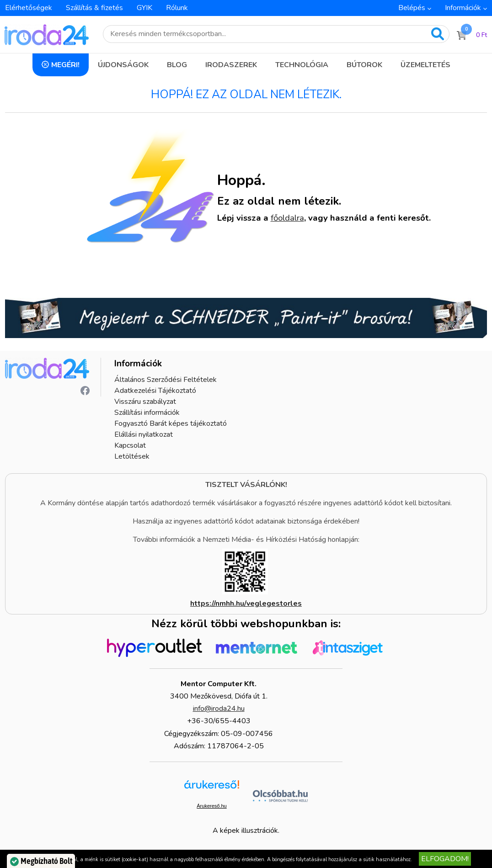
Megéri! (65, 65)
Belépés (412, 8)
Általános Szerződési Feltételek (166, 380)
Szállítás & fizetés (94, 8)
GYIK (144, 8)
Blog (177, 65)
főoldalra (287, 218)
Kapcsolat (130, 445)
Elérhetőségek (29, 8)
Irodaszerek (231, 65)
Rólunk (177, 8)
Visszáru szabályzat (145, 402)
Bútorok (364, 65)
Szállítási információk (147, 413)
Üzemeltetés (425, 65)
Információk (463, 8)
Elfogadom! (445, 859)
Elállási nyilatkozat (144, 434)
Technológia (302, 65)
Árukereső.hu (211, 806)
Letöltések (132, 456)
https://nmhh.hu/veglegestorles (246, 603)
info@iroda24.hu (219, 709)
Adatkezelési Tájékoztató (155, 391)
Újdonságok (123, 65)
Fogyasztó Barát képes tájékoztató (171, 423)
